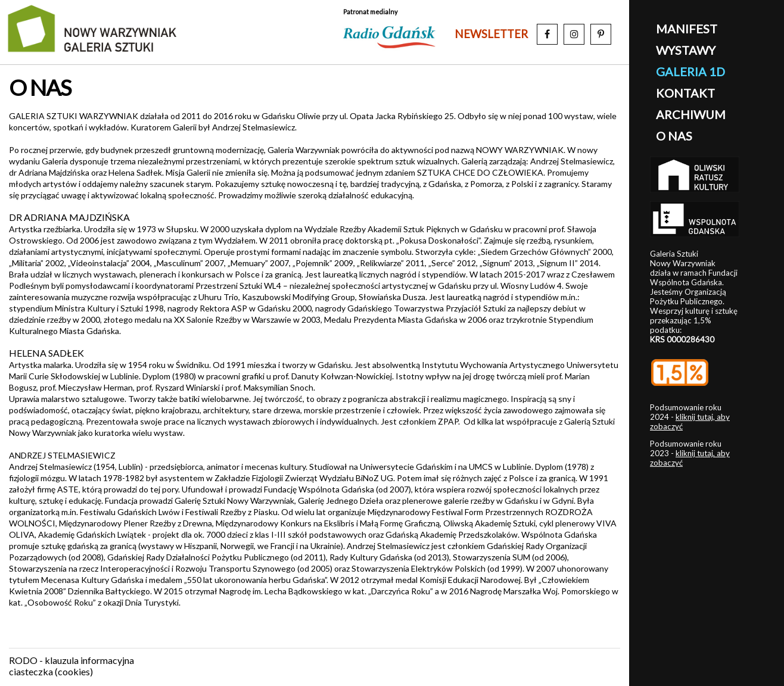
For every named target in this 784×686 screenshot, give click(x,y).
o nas (674, 136)
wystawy (686, 50)
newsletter (491, 34)
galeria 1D (690, 71)
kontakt (685, 93)
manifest (687, 29)
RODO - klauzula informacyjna (71, 660)
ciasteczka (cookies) (51, 671)
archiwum (691, 114)
